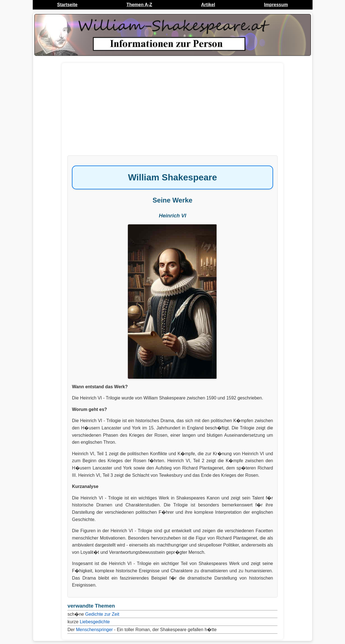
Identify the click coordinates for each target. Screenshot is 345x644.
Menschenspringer (95, 630)
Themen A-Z (139, 5)
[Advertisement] (172, 112)
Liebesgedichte (95, 622)
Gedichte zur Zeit (102, 614)
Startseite (67, 5)
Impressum (276, 5)
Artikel (208, 5)
